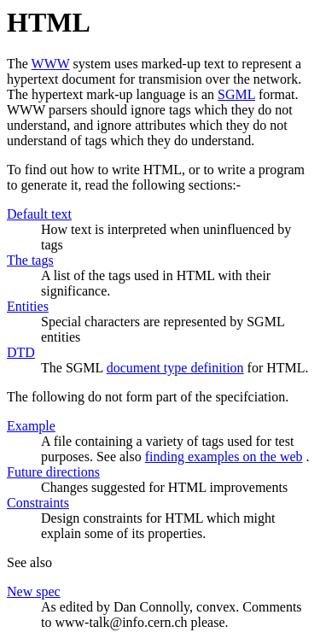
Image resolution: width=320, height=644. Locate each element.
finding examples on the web (224, 457)
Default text (39, 214)
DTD (21, 352)
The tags (30, 260)
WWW (51, 64)
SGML (236, 94)
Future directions (53, 472)
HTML (49, 22)
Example (31, 426)
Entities (28, 306)
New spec (34, 591)
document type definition (175, 368)
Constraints (38, 503)
